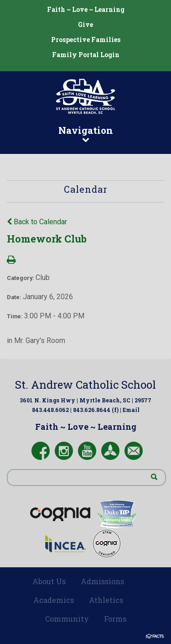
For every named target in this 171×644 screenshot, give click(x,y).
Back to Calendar (37, 222)
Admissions (102, 581)
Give (85, 24)
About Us (49, 581)
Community (67, 619)
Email (131, 410)
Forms (115, 619)
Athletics (106, 600)
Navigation (85, 133)
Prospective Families (86, 40)
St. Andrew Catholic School (85, 385)
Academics (54, 600)
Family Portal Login (86, 55)
